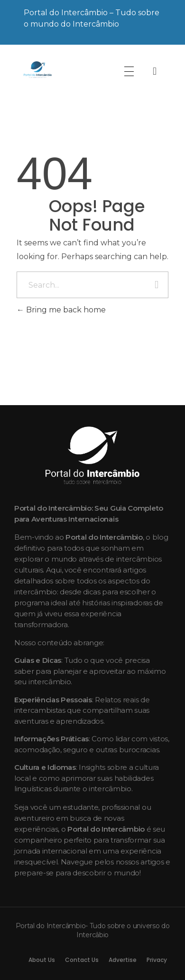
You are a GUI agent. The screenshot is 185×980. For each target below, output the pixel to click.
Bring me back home (61, 310)
